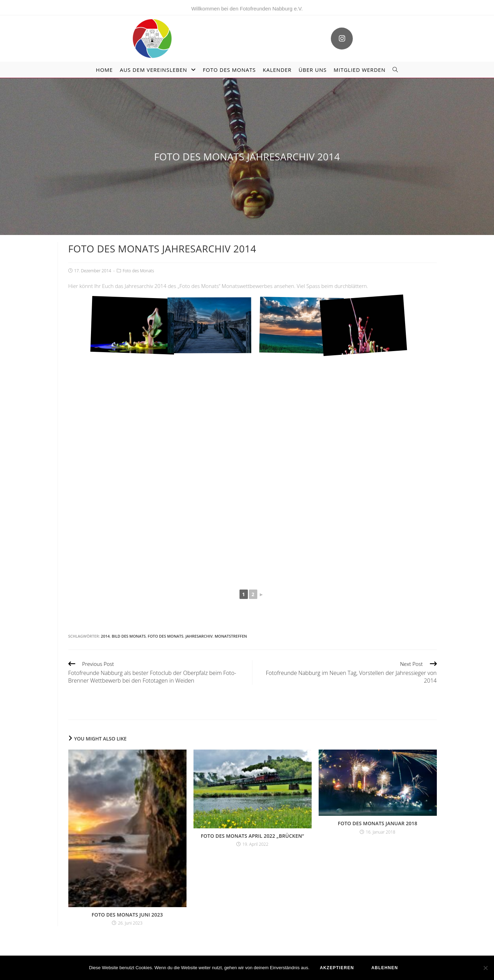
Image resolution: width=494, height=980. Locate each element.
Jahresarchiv (199, 636)
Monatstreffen (231, 636)
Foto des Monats (138, 270)
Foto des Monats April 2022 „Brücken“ (252, 835)
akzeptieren (337, 968)
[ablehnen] (485, 968)
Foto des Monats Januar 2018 (378, 823)
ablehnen (385, 968)
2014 (105, 636)
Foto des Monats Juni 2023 (127, 914)
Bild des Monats (129, 636)
